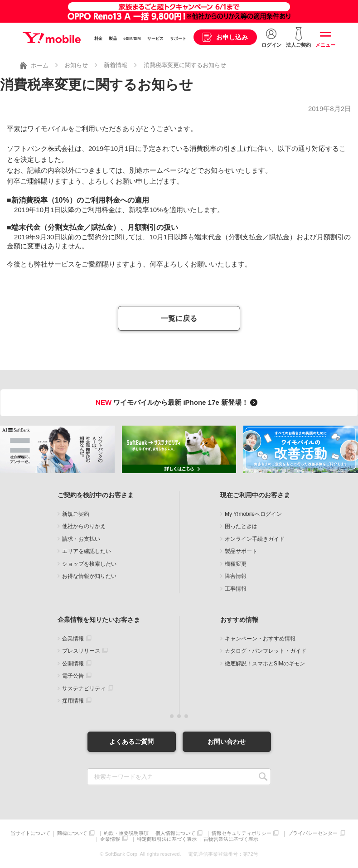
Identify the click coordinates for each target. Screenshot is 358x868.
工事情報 (236, 589)
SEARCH (263, 777)
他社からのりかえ (84, 526)
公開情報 (73, 664)
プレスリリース (81, 651)
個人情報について (175, 833)
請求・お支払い (81, 539)
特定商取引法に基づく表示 (167, 839)
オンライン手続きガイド (255, 539)
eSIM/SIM (132, 39)
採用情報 (73, 701)
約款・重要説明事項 (126, 833)
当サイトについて (30, 833)
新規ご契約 (76, 514)
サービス (155, 39)
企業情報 (73, 639)
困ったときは (241, 526)
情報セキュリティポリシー (242, 833)
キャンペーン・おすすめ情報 (260, 639)
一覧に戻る (179, 318)
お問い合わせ (227, 742)
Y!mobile (52, 38)
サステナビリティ (84, 689)
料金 (98, 39)
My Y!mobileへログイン (253, 514)
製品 (113, 39)
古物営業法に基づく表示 (231, 839)
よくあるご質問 (131, 742)
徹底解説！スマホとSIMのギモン (265, 664)
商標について (72, 833)
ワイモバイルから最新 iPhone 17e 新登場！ (178, 402)
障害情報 (236, 576)
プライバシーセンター (313, 833)
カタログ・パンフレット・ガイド (266, 651)
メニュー (325, 45)
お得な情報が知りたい (89, 576)
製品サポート (241, 551)
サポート (178, 39)
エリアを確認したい (87, 551)
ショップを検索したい (89, 564)
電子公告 (73, 676)
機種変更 (236, 564)
